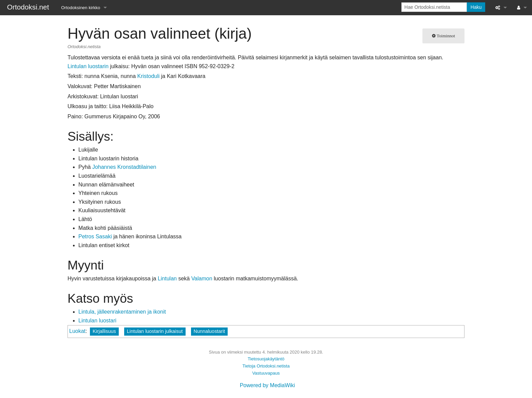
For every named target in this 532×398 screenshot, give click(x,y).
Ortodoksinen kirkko (81, 8)
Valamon (202, 278)
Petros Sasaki (95, 236)
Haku (476, 7)
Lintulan (167, 278)
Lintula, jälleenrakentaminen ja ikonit (122, 312)
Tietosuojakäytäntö (266, 359)
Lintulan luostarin (88, 66)
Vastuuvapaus (266, 373)
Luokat (77, 331)
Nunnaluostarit (210, 331)
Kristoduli (148, 76)
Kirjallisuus (104, 331)
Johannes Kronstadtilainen (124, 167)
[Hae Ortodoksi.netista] (434, 7)
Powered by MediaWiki (268, 385)
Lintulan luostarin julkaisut (155, 331)
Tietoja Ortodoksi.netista (266, 366)
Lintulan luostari (97, 321)
